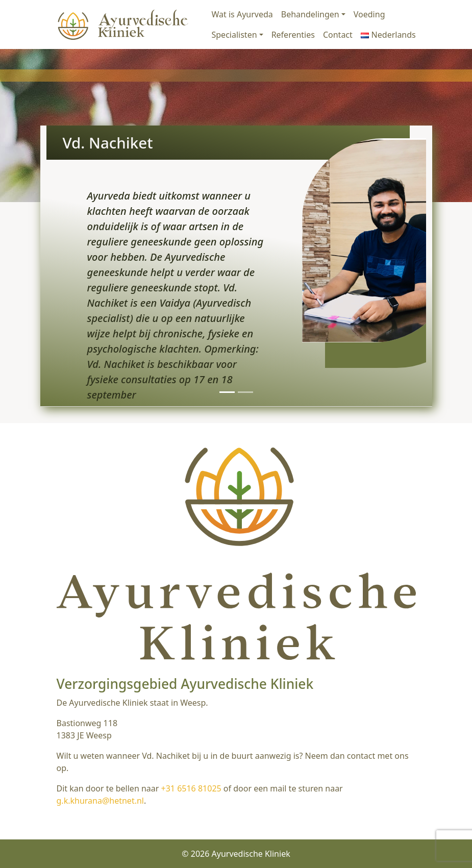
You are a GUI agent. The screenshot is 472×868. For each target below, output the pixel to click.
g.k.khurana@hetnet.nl (100, 801)
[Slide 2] (245, 392)
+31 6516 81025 (191, 788)
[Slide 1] (227, 392)
